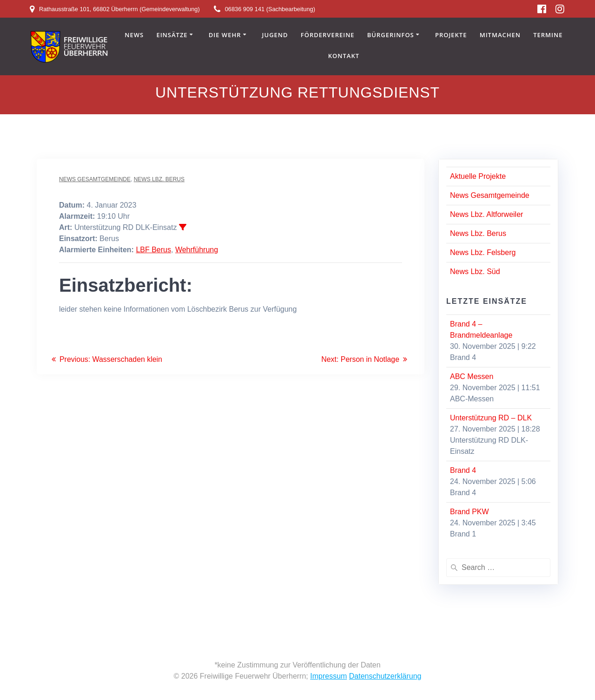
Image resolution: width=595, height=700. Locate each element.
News (134, 35)
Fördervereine (328, 35)
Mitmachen (500, 35)
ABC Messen (472, 376)
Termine (548, 35)
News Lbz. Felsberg (483, 252)
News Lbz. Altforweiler (486, 214)
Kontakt (344, 56)
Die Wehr (225, 35)
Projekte (451, 35)
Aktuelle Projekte (478, 176)
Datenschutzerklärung (385, 676)
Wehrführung (197, 250)
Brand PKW (469, 512)
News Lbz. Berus (159, 179)
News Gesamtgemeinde (95, 179)
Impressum (328, 676)
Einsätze (172, 35)
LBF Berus (153, 250)
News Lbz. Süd (475, 271)
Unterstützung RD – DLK (491, 418)
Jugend (275, 35)
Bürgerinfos (391, 35)
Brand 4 (463, 470)
